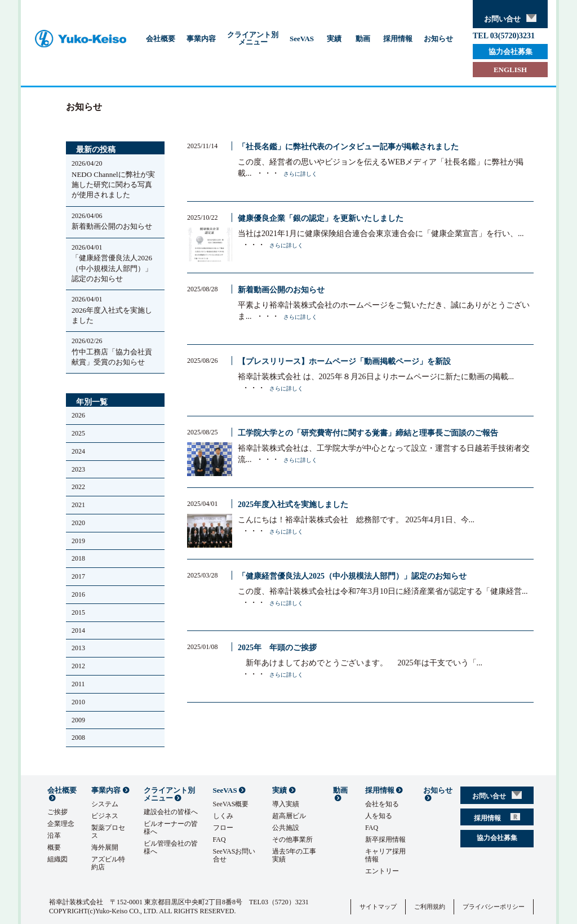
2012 (78, 666)
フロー (223, 828)
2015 (78, 612)
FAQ (219, 839)
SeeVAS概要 (231, 804)
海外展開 (105, 847)
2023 (78, 469)
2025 (78, 433)
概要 (54, 847)
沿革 (54, 836)
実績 (334, 39)
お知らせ (438, 39)
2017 (78, 576)
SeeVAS (302, 39)
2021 (78, 505)
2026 (78, 415)
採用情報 (398, 39)
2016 (78, 594)
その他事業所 (292, 839)
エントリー (382, 871)
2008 (78, 738)
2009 (78, 720)
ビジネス (105, 816)
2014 (78, 630)
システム (105, 804)
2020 (78, 523)
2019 (78, 541)
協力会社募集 (511, 52)
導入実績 (286, 804)
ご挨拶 (57, 812)
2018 (78, 558)
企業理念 (61, 824)
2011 (78, 684)
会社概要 (161, 39)
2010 (78, 702)
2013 (78, 648)
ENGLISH (510, 70)
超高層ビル (289, 816)
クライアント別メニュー (253, 38)
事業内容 (201, 39)
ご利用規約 (430, 907)
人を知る (379, 816)
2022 (78, 487)
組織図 (57, 859)
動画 (363, 39)
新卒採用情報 (385, 839)
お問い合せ (510, 19)
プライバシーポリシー (494, 907)
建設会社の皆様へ (171, 812)
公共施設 (286, 828)
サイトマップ (378, 907)
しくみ (223, 816)
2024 (78, 451)
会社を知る (382, 804)
